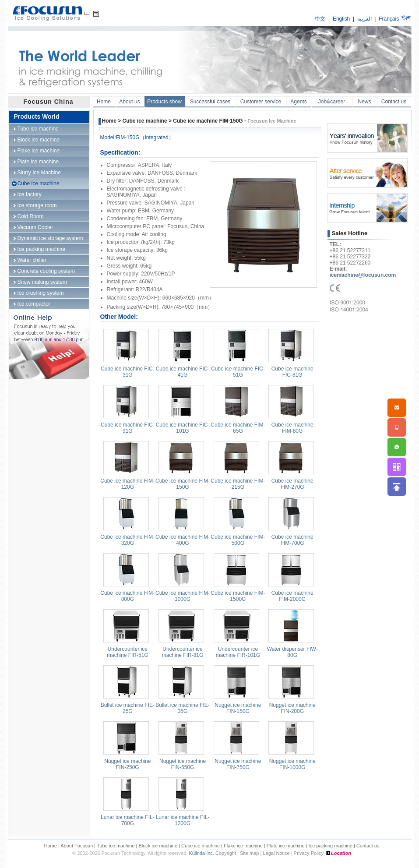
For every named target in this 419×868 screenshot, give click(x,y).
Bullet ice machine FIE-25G (128, 708)
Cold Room (31, 216)
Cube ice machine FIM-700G (292, 540)
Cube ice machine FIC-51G (238, 372)
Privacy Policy (309, 853)
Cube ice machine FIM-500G (238, 540)
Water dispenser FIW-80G (292, 652)
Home (104, 102)
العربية (364, 19)
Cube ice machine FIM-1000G (183, 596)
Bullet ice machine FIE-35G (182, 708)
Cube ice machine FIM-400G (183, 540)
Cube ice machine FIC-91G (128, 428)
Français (389, 19)
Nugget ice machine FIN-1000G (292, 764)
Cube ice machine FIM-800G (127, 596)
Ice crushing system (41, 293)
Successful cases (210, 102)
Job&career (332, 102)
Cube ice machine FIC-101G (183, 428)
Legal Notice (276, 853)
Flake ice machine (39, 151)
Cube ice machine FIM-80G (292, 428)
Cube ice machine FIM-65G (238, 428)
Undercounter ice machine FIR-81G (183, 652)
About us (129, 102)
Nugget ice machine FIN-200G (292, 708)
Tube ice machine (38, 129)
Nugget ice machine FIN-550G (183, 764)
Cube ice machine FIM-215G (238, 484)
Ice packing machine (41, 249)
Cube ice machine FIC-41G (183, 372)
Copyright (226, 853)
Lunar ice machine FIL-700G (128, 820)
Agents (298, 102)
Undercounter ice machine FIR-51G (128, 652)
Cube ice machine (39, 183)
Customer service (261, 102)
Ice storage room (37, 205)
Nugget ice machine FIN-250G (127, 764)
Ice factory (30, 194)
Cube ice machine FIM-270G (292, 484)
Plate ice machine (38, 162)
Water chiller (32, 260)
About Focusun (77, 846)
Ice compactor (34, 304)
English (341, 19)
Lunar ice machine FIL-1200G (183, 820)
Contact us (394, 102)
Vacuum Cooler (35, 227)
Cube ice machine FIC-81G (292, 372)
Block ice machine (39, 140)
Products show (164, 102)
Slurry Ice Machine (39, 173)
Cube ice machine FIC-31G (128, 372)
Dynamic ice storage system (50, 238)
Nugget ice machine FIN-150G (238, 708)
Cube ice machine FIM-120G (127, 484)
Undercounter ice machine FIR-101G (238, 652)
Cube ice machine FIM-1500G (238, 596)
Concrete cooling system (46, 271)
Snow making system (42, 282)
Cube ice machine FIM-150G (183, 484)
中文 (320, 19)
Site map (249, 853)
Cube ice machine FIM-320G (127, 540)
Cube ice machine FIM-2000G (292, 596)
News (364, 102)
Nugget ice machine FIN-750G (238, 764)
